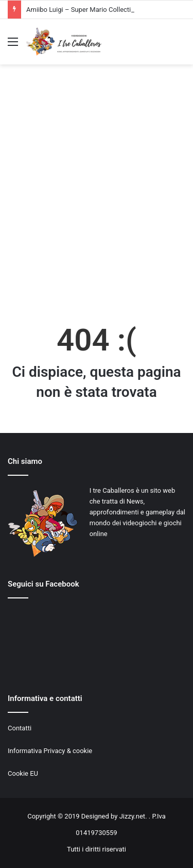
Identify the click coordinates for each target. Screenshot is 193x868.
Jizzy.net (132, 816)
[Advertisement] (97, 193)
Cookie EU (23, 773)
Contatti (20, 728)
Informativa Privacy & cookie (50, 751)
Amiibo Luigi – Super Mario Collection (82, 10)
